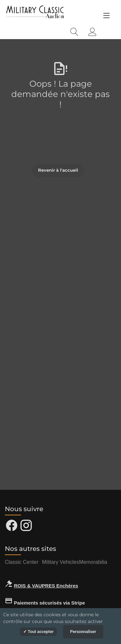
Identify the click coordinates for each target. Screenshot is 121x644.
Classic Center (22, 562)
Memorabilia (93, 562)
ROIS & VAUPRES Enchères (46, 586)
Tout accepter (38, 632)
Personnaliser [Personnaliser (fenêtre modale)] (83, 632)
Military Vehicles (60, 562)
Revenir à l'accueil (58, 170)
